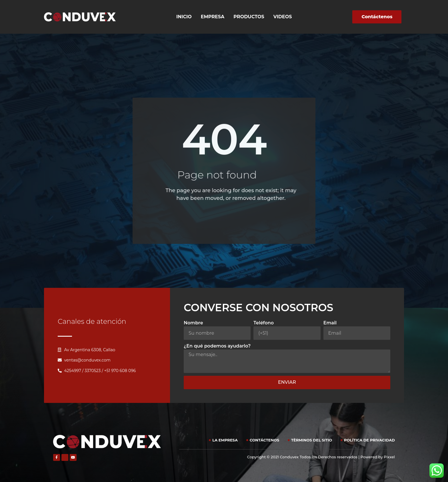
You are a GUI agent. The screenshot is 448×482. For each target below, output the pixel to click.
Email (330, 323)
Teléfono (264, 323)
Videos (283, 17)
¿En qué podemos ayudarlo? (217, 346)
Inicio (184, 17)
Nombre (193, 323)
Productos (249, 17)
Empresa (213, 17)
